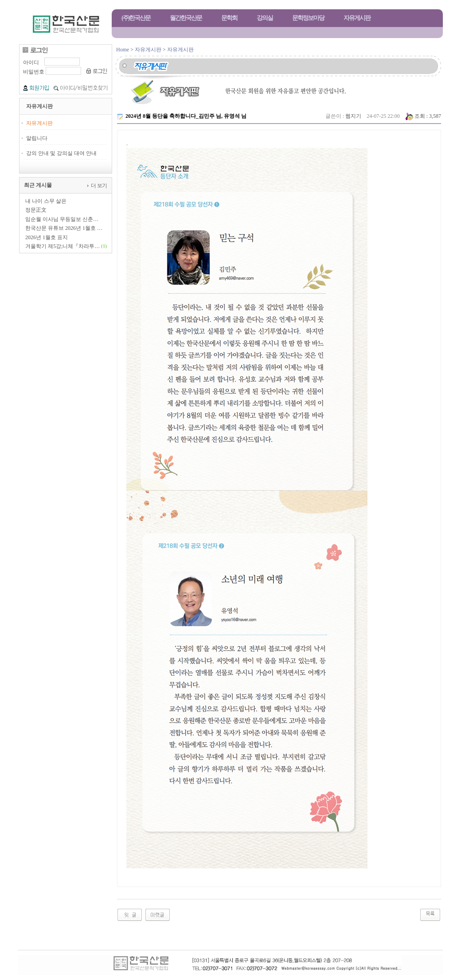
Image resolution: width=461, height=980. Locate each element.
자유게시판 (357, 18)
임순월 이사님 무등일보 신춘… (62, 219)
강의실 (265, 18)
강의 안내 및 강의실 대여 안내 (61, 153)
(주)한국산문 (136, 18)
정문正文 (36, 210)
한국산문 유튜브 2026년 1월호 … (64, 228)
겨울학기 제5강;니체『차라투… (63, 246)
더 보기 (98, 185)
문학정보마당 (308, 18)
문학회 (229, 18)
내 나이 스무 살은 (46, 201)
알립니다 (37, 138)
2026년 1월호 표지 (47, 237)
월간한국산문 (186, 18)
